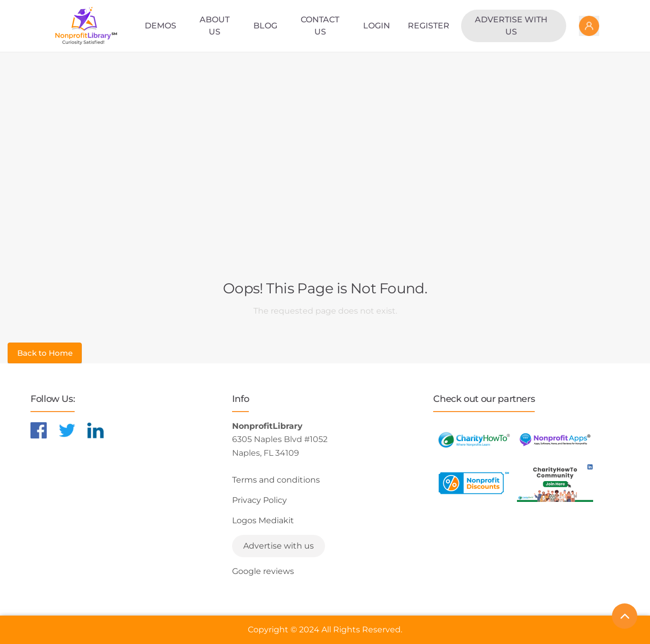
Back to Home (45, 353)
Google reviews (263, 571)
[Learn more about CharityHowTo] (474, 440)
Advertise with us (511, 26)
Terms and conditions (276, 480)
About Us (215, 26)
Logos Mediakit (263, 520)
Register (429, 26)
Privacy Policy (259, 500)
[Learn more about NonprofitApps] (555, 440)
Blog (265, 26)
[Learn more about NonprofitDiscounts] (474, 483)
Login (377, 26)
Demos (160, 26)
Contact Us (320, 26)
